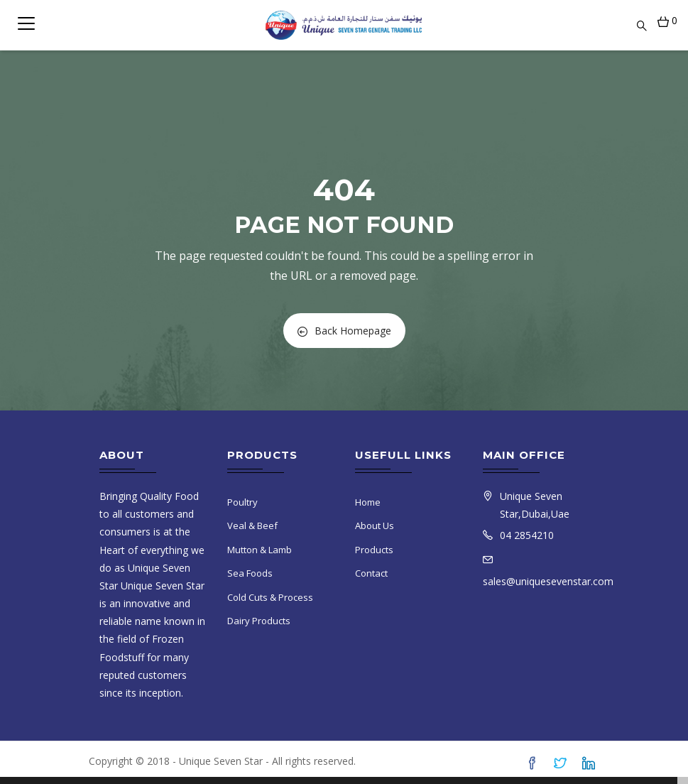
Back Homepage (344, 331)
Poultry (242, 502)
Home (368, 502)
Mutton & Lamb (260, 550)
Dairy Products (259, 621)
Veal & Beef (252, 526)
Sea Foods (250, 573)
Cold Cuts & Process (270, 597)
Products (374, 550)
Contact (371, 573)
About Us (375, 526)
